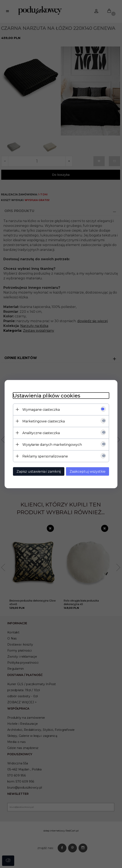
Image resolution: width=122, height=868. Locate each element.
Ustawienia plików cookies (47, 395)
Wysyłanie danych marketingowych (52, 444)
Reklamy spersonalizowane (45, 456)
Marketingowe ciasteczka (44, 421)
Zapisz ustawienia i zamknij (39, 471)
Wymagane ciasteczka (41, 409)
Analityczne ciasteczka (41, 433)
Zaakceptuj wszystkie (88, 471)
